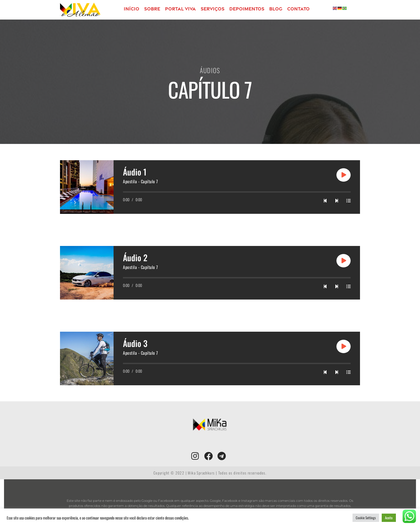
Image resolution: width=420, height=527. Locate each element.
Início (132, 9)
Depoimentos (247, 9)
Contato (298, 9)
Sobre (152, 9)
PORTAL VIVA (180, 9)
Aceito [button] (389, 518)
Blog (276, 9)
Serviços (213, 9)
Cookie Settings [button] (366, 518)
